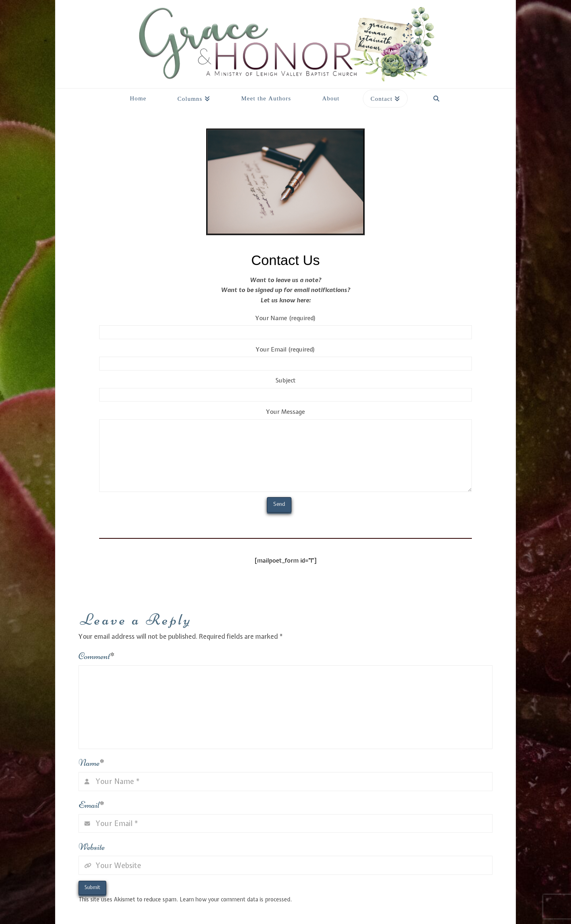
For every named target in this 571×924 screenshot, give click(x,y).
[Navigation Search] (436, 96)
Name (91, 763)
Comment (97, 656)
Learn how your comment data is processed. (236, 899)
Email (91, 805)
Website (92, 847)
